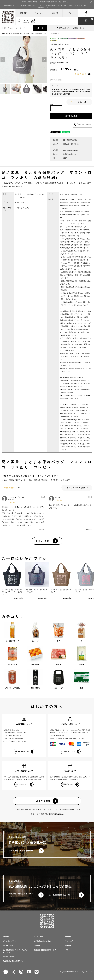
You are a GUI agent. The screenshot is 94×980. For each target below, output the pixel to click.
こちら (60, 814)
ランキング (39, 13)
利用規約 (6, 937)
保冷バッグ (19, 34)
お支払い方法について (68, 751)
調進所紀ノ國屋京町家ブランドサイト (22, 895)
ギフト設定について (22, 784)
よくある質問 (43, 801)
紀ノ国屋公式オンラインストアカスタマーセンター (15, 951)
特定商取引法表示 (9, 957)
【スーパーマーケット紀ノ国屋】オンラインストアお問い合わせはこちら (47, 809)
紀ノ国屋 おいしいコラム (42, 941)
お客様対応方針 (8, 946)
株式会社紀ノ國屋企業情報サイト (23, 851)
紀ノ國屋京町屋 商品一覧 (59, 895)
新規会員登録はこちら (22, 751)
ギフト (70, 13)
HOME (4, 34)
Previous (3, 60)
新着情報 (23, 13)
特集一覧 (55, 13)
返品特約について (68, 784)
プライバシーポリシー (10, 941)
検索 (42, 28)
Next (44, 60)
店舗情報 (37, 946)
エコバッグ (10, 34)
